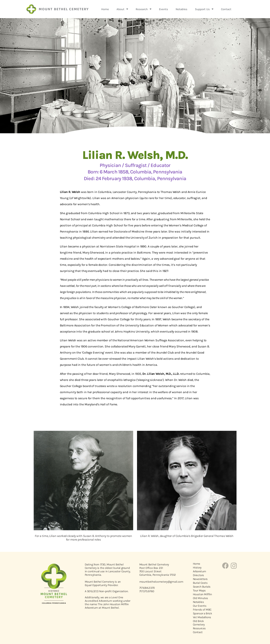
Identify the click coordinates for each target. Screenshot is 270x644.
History (197, 568)
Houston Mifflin (202, 594)
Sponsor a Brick (202, 613)
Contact (226, 9)
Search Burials (202, 587)
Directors (198, 575)
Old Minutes (201, 598)
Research (144, 9)
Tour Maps (199, 590)
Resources (199, 628)
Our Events (200, 606)
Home (105, 9)
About (122, 9)
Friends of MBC (202, 610)
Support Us (204, 9)
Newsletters (200, 579)
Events (164, 9)
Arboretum (199, 571)
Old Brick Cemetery (199, 623)
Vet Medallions (202, 617)
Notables (181, 9)
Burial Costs (200, 583)
